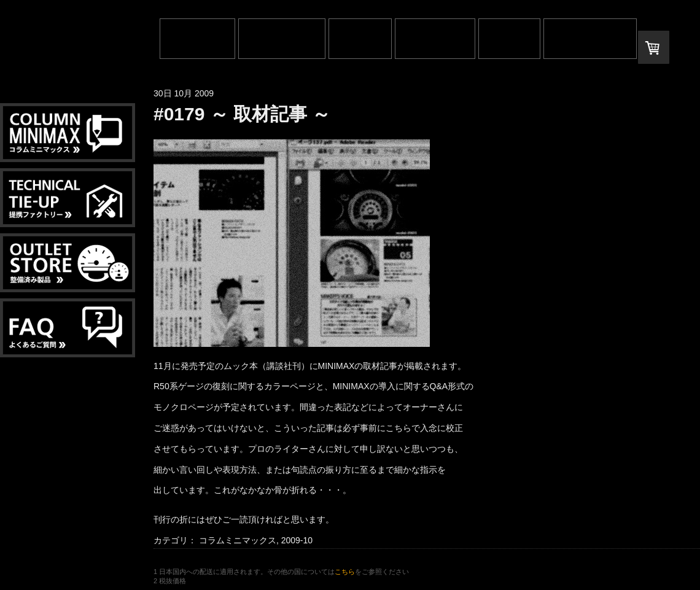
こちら (345, 572)
